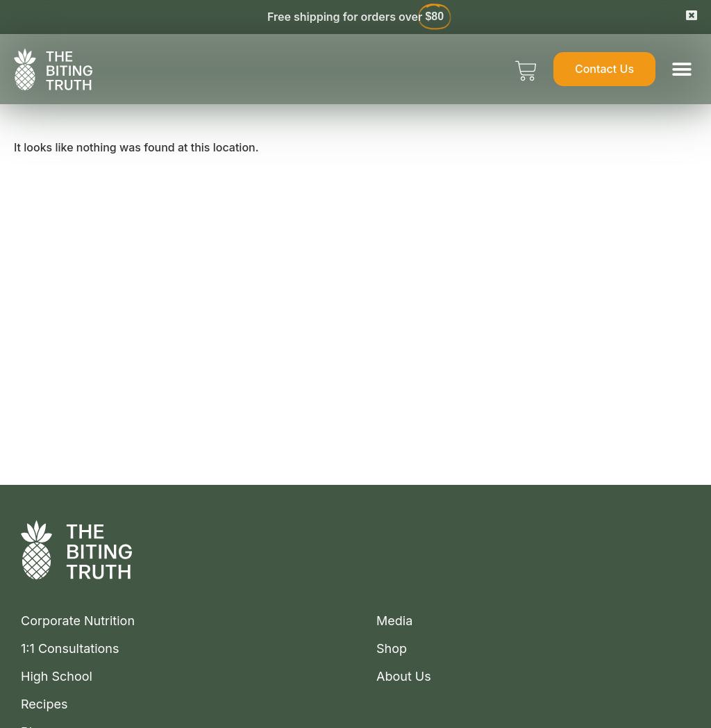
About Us (404, 677)
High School (57, 677)
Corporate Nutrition (78, 621)
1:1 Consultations (70, 649)
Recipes (44, 704)
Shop (392, 649)
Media (394, 621)
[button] (681, 69)
